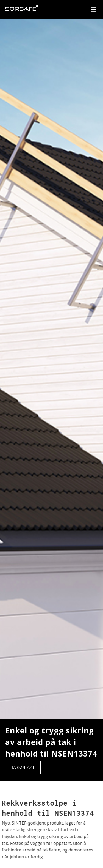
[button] (94, 10)
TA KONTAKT (23, 767)
